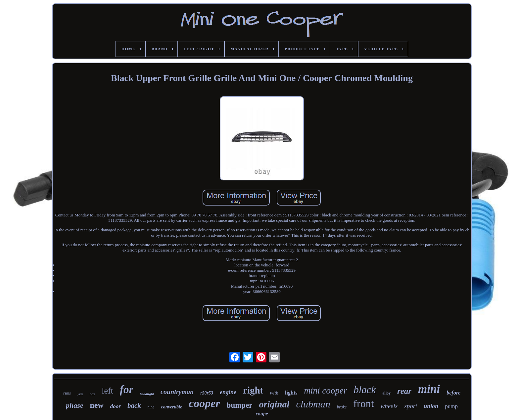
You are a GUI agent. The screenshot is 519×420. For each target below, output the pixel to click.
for (126, 390)
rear (404, 391)
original (274, 404)
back (134, 405)
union (431, 406)
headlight (147, 394)
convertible (171, 407)
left (107, 391)
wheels (389, 406)
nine (151, 407)
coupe (262, 414)
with (274, 393)
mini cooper (325, 391)
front (363, 403)
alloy (386, 393)
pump (451, 406)
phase (75, 405)
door (116, 406)
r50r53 (207, 393)
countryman (177, 392)
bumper (240, 405)
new (96, 405)
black (365, 390)
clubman (313, 404)
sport (411, 406)
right (253, 390)
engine (228, 392)
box (93, 394)
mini (429, 389)
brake (342, 407)
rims (67, 393)
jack (80, 394)
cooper (204, 403)
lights (291, 393)
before (453, 393)
